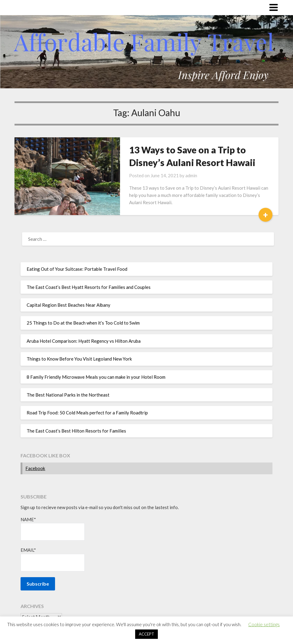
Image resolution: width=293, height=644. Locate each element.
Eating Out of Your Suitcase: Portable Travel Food (77, 269)
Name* (53, 529)
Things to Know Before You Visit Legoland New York (79, 359)
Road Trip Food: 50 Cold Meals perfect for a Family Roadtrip (87, 413)
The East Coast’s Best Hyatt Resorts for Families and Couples (89, 287)
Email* (53, 559)
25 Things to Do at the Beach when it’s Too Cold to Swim (83, 323)
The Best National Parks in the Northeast (68, 395)
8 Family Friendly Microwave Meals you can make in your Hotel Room (96, 377)
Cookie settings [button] (264, 624)
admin (191, 175)
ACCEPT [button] (146, 634)
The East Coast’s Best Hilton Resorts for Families (76, 431)
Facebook (35, 468)
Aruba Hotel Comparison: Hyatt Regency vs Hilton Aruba (84, 341)
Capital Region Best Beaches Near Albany (68, 305)
